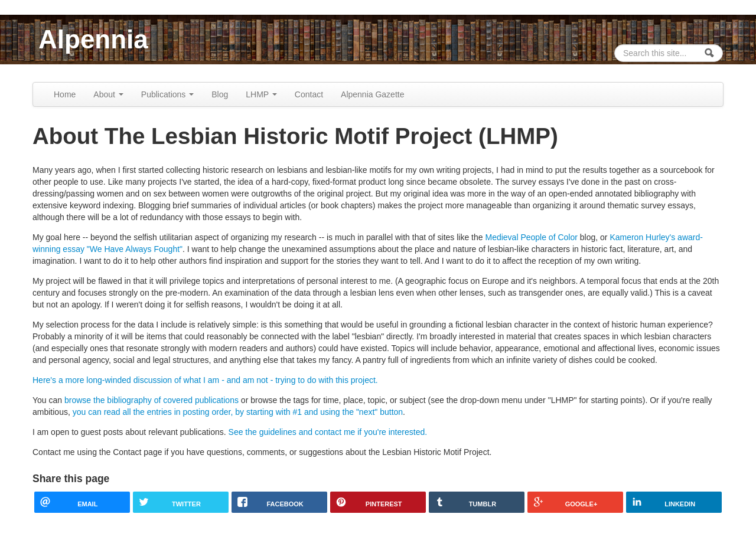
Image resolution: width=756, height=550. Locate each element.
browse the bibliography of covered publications (151, 400)
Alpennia (93, 39)
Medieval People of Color (531, 237)
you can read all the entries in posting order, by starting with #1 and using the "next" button (238, 412)
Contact (309, 94)
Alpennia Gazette (372, 94)
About (108, 94)
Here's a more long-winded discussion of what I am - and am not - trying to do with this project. (205, 380)
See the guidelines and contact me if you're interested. (328, 432)
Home (65, 94)
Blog (220, 94)
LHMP (261, 94)
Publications (167, 94)
